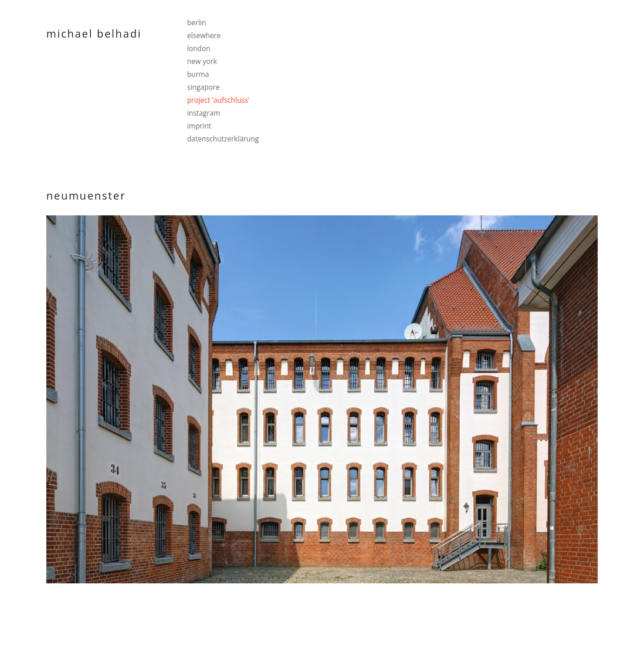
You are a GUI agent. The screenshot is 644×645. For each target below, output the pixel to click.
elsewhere (204, 36)
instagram (204, 113)
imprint (199, 126)
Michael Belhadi (94, 33)
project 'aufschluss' (218, 100)
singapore (204, 87)
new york (202, 61)
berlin (196, 23)
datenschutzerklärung (223, 139)
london (199, 48)
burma (198, 74)
